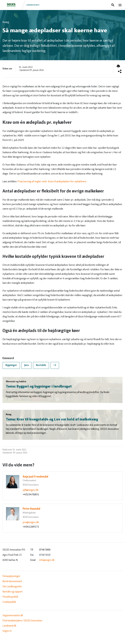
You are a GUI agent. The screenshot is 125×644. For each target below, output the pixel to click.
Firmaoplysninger (11, 576)
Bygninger (11, 365)
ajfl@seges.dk (30, 490)
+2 (55, 365)
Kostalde (41, 365)
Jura (26, 365)
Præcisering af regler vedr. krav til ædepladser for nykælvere (52, 182)
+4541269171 (31, 527)
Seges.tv (7, 631)
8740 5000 (45, 550)
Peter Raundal (31, 509)
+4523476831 (31, 495)
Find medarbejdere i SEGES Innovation (22, 621)
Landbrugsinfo (21, 5)
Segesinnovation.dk (13, 616)
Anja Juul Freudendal (35, 477)
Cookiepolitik (9, 602)
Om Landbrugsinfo (12, 587)
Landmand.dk (9, 626)
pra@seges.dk (31, 522)
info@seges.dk (47, 560)
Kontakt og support (13, 592)
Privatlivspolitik (10, 597)
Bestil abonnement (12, 581)
